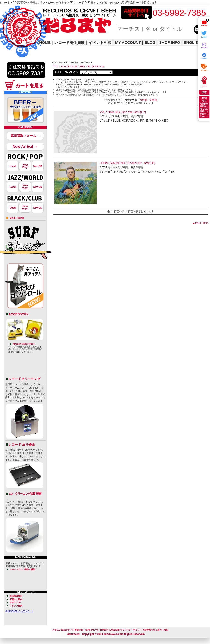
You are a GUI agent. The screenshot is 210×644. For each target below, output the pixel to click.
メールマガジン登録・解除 (22, 569)
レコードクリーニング (24, 379)
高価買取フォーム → (25, 136)
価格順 (143, 100)
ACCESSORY (18, 314)
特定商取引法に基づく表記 (155, 630)
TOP (56, 67)
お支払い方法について (63, 630)
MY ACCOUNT (128, 43)
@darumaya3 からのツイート (19, 611)
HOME (6, 25)
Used (13, 166)
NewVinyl (25, 166)
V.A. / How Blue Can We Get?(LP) (123, 112)
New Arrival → (25, 147)
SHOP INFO (170, 43)
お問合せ (104, 630)
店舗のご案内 (16, 599)
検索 (204, 92)
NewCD (38, 166)
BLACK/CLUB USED (73, 67)
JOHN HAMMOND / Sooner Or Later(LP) (127, 163)
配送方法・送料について (87, 630)
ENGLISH (192, 43)
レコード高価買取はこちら (17, 9)
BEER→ (25, 105)
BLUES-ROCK (96, 67)
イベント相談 (100, 43)
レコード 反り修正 (22, 444)
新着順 (153, 100)
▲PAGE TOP (200, 223)
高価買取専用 (16, 596)
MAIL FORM (17, 218)
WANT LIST (15, 603)
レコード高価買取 (70, 43)
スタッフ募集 (16, 606)
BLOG (150, 43)
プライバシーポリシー (131, 630)
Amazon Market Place (24, 344)
